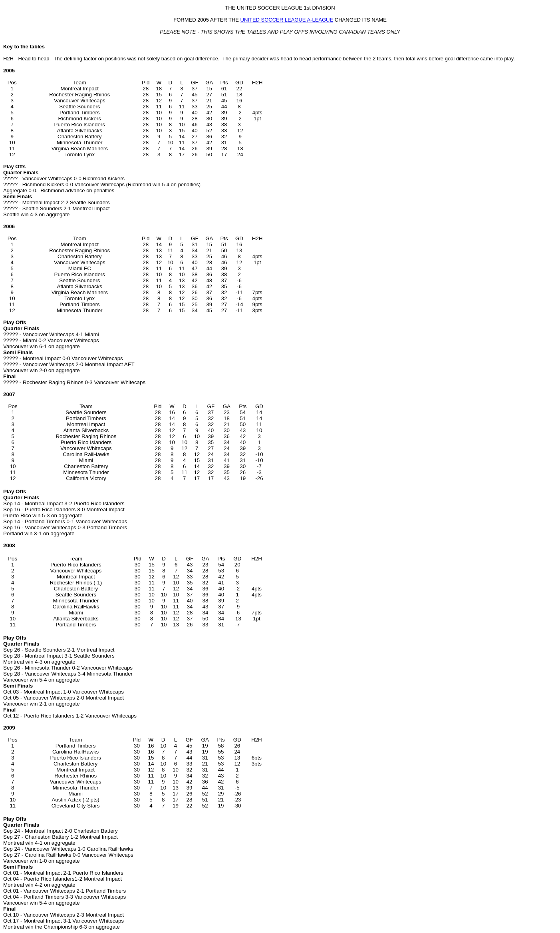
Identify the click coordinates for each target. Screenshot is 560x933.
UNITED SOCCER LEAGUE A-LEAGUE (287, 20)
